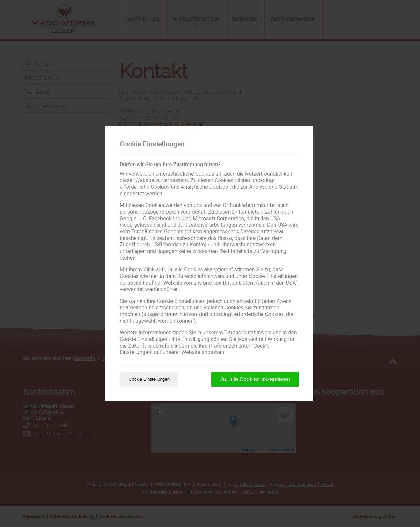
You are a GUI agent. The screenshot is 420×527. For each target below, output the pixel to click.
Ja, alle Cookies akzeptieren (255, 379)
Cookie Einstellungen (149, 379)
